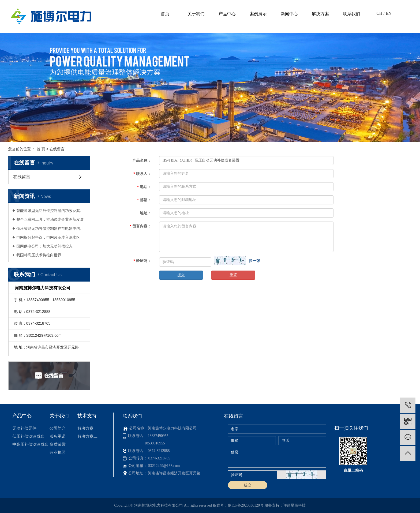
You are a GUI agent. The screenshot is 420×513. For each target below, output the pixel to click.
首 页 (41, 149)
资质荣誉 (58, 444)
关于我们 (196, 14)
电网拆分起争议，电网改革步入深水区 (48, 237)
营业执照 (58, 452)
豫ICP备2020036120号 (246, 505)
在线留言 (22, 177)
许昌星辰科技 (294, 505)
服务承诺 (58, 436)
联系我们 (351, 14)
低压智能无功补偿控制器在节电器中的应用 (51, 229)
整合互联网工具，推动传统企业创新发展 (50, 219)
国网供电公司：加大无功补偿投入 (44, 246)
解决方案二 (87, 436)
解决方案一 (87, 428)
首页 (165, 14)
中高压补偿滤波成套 (30, 444)
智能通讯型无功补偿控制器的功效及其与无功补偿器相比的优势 (51, 211)
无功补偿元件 (24, 428)
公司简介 (58, 428)
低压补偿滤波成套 (28, 436)
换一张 (254, 261)
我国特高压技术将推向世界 (39, 255)
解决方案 (320, 14)
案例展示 (258, 14)
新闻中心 (289, 14)
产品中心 (227, 14)
